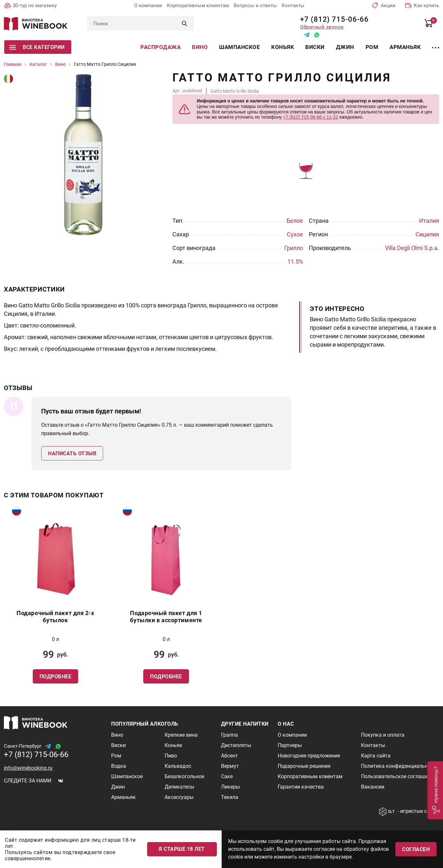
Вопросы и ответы (255, 6)
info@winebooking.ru (28, 768)
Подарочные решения (304, 766)
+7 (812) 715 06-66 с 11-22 (310, 117)
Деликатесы (179, 787)
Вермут (230, 766)
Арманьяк (405, 47)
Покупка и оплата (383, 735)
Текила (230, 797)
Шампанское (239, 47)
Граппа (229, 735)
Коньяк (283, 47)
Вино (200, 47)
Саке (227, 776)
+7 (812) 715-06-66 (332, 19)
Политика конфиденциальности (400, 766)
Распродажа (160, 47)
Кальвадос (178, 766)
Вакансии (373, 787)
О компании (148, 6)
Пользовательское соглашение (399, 776)
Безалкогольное (184, 776)
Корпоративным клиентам (198, 6)
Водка (119, 766)
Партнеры (290, 745)
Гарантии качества (301, 787)
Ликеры (230, 787)
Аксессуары (179, 797)
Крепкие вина (181, 735)
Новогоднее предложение (309, 756)
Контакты (293, 6)
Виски (315, 47)
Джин (345, 47)
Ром (372, 47)
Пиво (171, 756)
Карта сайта (376, 756)
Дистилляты (236, 745)
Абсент (229, 756)
